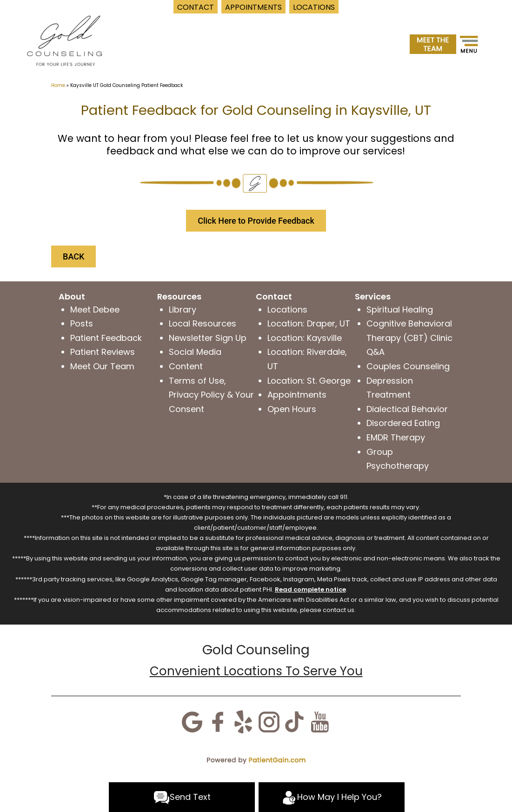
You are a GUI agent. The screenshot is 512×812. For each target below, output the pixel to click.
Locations (287, 309)
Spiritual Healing (400, 309)
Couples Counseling (408, 366)
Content (186, 366)
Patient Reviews (103, 352)
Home (58, 85)
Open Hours (292, 409)
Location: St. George (309, 381)
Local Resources (203, 323)
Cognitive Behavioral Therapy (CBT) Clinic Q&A (409, 338)
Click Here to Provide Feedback (256, 221)
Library (183, 309)
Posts (82, 323)
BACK (73, 256)
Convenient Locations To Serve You (256, 671)
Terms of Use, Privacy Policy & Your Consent (211, 395)
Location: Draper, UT (309, 323)
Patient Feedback (106, 338)
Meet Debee (95, 309)
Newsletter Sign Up (208, 338)
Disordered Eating (403, 423)
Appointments (297, 395)
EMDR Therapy (396, 437)
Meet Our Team (102, 366)
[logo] (64, 40)
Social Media (195, 352)
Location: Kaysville (305, 338)
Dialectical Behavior (407, 409)
